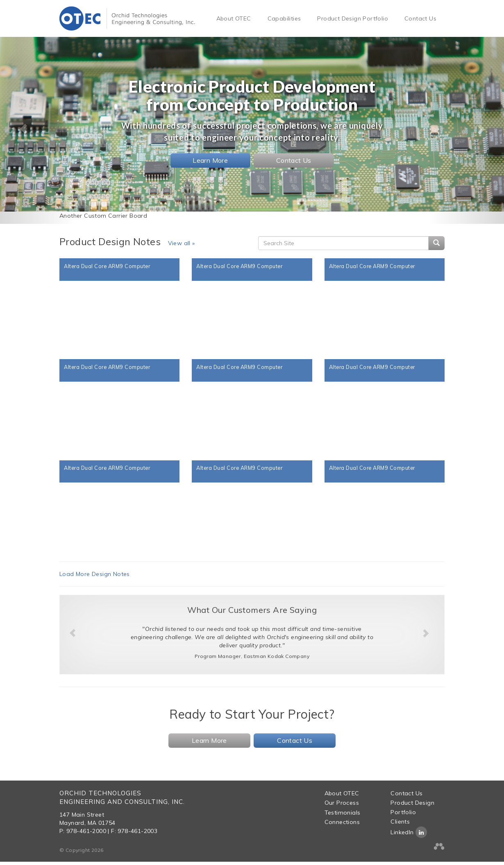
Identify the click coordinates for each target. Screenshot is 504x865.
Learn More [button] (210, 160)
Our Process (342, 806)
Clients (400, 825)
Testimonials (343, 816)
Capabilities (284, 18)
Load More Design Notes (95, 577)
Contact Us (420, 18)
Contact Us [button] (294, 160)
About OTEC (234, 18)
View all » (182, 243)
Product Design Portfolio (353, 18)
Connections (342, 825)
